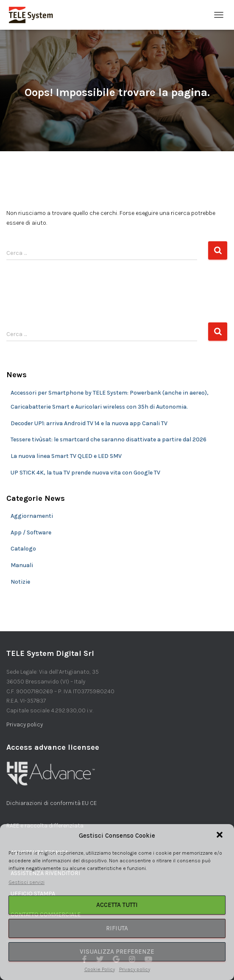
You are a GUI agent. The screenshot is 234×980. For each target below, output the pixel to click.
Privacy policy (135, 969)
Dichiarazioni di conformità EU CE (52, 803)
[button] (220, 836)
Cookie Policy (100, 969)
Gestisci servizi (26, 882)
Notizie (20, 582)
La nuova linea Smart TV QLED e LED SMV (66, 456)
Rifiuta (117, 928)
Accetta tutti (117, 905)
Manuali (22, 565)
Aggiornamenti (32, 516)
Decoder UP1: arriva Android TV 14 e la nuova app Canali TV (89, 423)
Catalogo (23, 549)
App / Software (31, 532)
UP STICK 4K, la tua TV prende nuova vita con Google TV (85, 473)
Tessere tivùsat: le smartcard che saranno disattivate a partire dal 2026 (109, 439)
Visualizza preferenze (117, 952)
